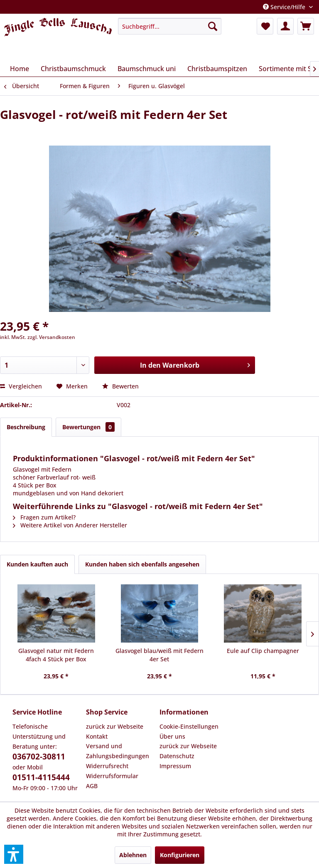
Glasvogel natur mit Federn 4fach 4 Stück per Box (56, 655)
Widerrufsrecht (107, 766)
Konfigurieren (180, 855)
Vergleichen (21, 386)
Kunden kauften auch (37, 564)
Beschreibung (26, 427)
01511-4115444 (41, 777)
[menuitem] (170, 26)
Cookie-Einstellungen (189, 726)
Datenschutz (177, 756)
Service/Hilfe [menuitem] (285, 7)
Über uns (172, 736)
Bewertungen (88, 427)
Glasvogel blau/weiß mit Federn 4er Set (159, 655)
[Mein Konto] (285, 26)
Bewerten (120, 386)
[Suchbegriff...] (170, 26)
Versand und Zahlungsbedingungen (118, 751)
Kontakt (97, 736)
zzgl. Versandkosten (51, 337)
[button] (14, 854)
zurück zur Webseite (115, 726)
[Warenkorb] (306, 26)
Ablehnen (133, 855)
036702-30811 (39, 757)
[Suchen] (213, 26)
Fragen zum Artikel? (44, 517)
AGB (92, 786)
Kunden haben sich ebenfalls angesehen (142, 564)
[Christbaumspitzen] (217, 69)
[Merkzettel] (265, 26)
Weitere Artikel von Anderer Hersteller (70, 525)
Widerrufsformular (112, 776)
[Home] (20, 69)
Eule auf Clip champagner (263, 651)
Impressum (175, 766)
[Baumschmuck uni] (147, 69)
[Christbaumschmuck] (73, 69)
